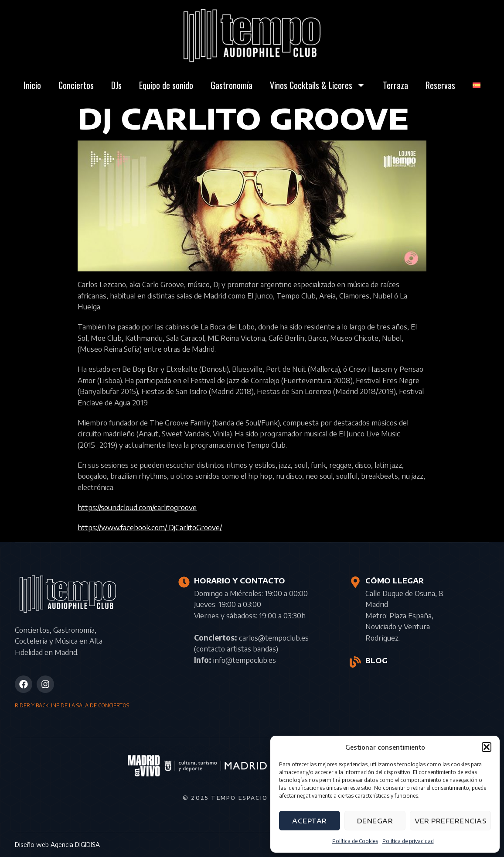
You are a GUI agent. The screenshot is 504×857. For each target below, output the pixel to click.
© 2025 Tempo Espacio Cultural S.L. (252, 798)
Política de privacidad (408, 841)
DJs (116, 85)
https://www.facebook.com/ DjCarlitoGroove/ (150, 527)
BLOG (376, 661)
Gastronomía (232, 85)
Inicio (32, 85)
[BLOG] (355, 662)
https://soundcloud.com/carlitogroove (137, 507)
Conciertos (76, 85)
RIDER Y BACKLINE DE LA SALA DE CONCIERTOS (72, 705)
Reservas (440, 85)
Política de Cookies (355, 841)
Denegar (375, 821)
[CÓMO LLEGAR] (355, 582)
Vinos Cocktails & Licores (318, 85)
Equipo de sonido (166, 85)
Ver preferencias (450, 821)
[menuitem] (477, 85)
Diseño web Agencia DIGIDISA (57, 844)
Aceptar (310, 821)
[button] (487, 747)
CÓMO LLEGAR (395, 581)
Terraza (395, 85)
